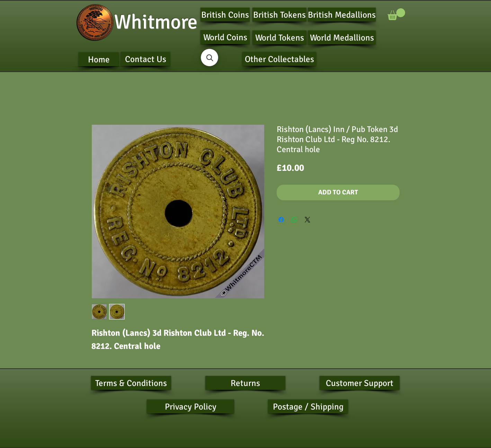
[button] (396, 14)
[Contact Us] (145, 59)
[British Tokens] (279, 15)
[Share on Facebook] (281, 220)
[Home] (99, 59)
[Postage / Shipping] (308, 406)
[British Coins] (225, 15)
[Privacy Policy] (190, 406)
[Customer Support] (360, 383)
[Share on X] (307, 220)
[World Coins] (225, 37)
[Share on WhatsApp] (294, 220)
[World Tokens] (279, 37)
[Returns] (245, 383)
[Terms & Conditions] (131, 383)
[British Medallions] (342, 15)
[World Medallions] (342, 37)
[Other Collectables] (279, 59)
